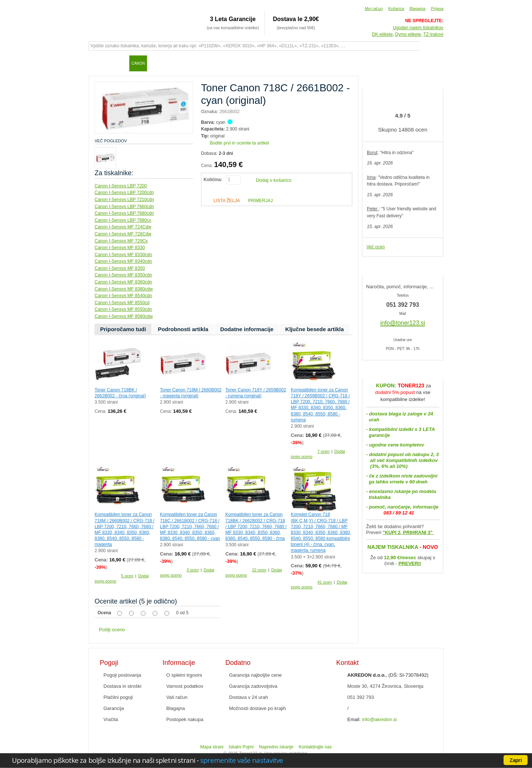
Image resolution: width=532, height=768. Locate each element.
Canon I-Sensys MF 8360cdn (123, 282)
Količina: (213, 180)
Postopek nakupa (185, 719)
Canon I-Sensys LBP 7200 (121, 186)
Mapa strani (212, 747)
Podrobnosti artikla (183, 329)
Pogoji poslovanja (122, 675)
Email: (354, 719)
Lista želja (227, 201)
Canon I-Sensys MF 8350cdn (123, 275)
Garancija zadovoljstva (253, 686)
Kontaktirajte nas (315, 747)
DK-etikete (382, 34)
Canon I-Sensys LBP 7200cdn (124, 193)
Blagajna (418, 9)
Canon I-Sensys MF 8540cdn (123, 296)
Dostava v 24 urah (249, 697)
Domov (98, 63)
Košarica (396, 9)
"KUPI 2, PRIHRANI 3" (408, 532)
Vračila (111, 719)
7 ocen (323, 451)
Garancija (114, 708)
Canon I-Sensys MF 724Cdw (123, 227)
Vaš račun (177, 697)
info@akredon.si (379, 719)
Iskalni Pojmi (241, 747)
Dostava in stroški (122, 686)
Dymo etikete (408, 34)
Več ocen (376, 247)
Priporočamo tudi (123, 329)
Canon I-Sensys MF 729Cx (121, 241)
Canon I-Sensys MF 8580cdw (124, 316)
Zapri (516, 760)
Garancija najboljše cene (255, 675)
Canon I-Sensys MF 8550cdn (123, 309)
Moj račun (374, 9)
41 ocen (325, 582)
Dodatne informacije (247, 329)
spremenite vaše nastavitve (242, 760)
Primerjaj (260, 201)
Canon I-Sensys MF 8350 (120, 268)
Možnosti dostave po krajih (258, 708)
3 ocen (193, 570)
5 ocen (127, 576)
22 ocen (259, 570)
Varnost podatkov (185, 686)
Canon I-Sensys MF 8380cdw (124, 289)
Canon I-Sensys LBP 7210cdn (124, 200)
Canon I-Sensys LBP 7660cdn (124, 207)
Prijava (437, 9)
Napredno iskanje (276, 747)
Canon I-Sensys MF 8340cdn (123, 261)
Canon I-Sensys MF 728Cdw (123, 234)
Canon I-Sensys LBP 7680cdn (124, 213)
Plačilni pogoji (118, 697)
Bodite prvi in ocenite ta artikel (239, 143)
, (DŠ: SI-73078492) (388, 675)
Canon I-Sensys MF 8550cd (122, 303)
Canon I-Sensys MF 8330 (120, 248)
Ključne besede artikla (314, 329)
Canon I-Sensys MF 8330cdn (123, 255)
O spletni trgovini (184, 675)
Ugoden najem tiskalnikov (418, 28)
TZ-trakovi (433, 34)
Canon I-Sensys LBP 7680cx (123, 220)
